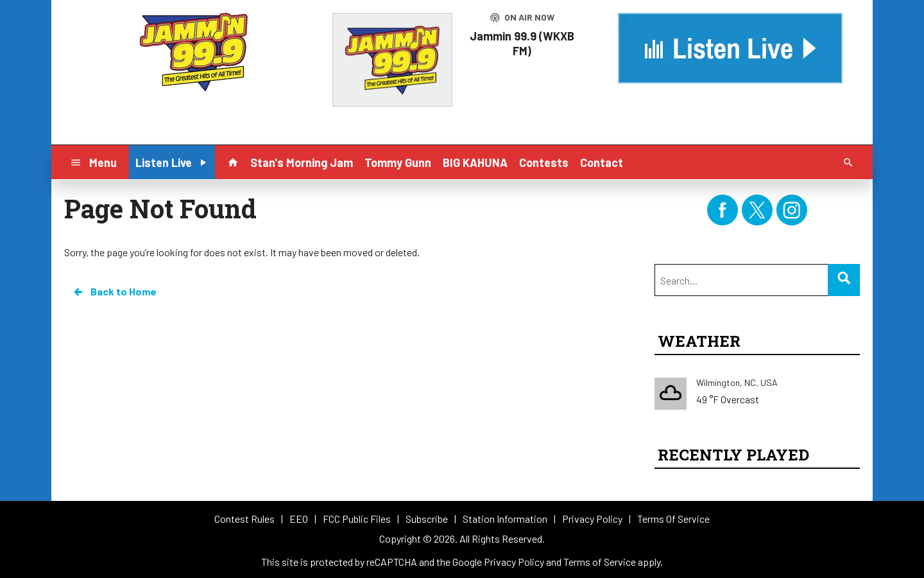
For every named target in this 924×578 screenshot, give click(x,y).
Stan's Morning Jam (302, 162)
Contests (544, 162)
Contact (602, 162)
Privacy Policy (514, 562)
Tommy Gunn (398, 162)
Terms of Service (600, 562)
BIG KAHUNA (475, 162)
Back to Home (114, 292)
